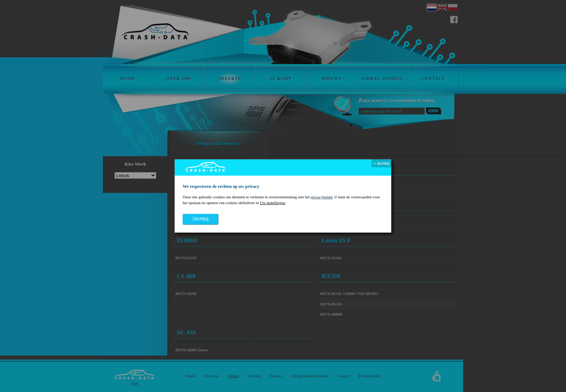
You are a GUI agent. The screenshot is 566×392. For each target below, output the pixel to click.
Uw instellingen (273, 203)
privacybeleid (322, 197)
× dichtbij (382, 163)
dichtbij (201, 219)
